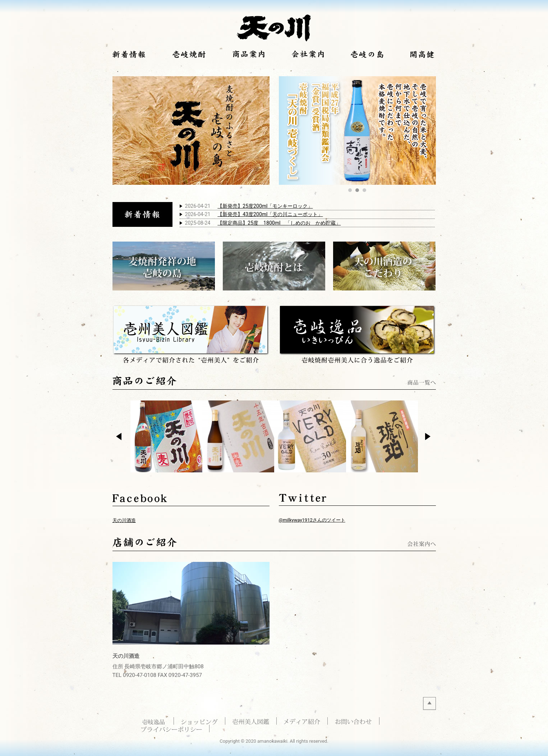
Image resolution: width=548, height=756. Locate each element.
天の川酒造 (124, 520)
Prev (121, 437)
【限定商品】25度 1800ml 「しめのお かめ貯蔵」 (279, 223)
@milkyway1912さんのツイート (312, 520)
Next (430, 437)
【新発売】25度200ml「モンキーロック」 (265, 206)
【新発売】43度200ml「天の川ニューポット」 (270, 214)
